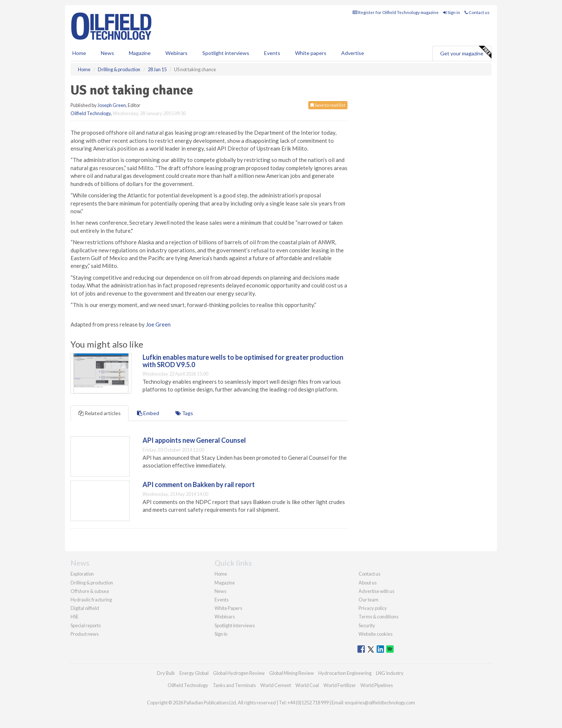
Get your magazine (466, 52)
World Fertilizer (340, 685)
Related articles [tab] (100, 413)
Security (367, 625)
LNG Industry (390, 673)
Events (272, 53)
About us (368, 583)
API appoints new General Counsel (194, 440)
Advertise (353, 53)
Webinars (177, 53)
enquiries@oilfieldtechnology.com (380, 703)
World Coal (307, 685)
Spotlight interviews (226, 53)
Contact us (477, 12)
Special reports (86, 625)
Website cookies (376, 634)
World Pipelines (377, 685)
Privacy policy (373, 608)
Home (79, 53)
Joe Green (158, 324)
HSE (75, 617)
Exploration (82, 574)
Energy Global (194, 673)
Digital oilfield (85, 608)
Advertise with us (376, 591)
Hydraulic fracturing (91, 600)
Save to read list (328, 105)
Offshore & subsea (90, 591)
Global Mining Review (292, 673)
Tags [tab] (184, 413)
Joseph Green (112, 105)
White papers (311, 53)
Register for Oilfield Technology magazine (396, 12)
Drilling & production (92, 583)
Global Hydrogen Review (239, 673)
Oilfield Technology (91, 113)
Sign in (452, 12)
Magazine (140, 53)
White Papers (228, 608)
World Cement (276, 685)
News (220, 591)
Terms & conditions (378, 617)
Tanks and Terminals (234, 685)
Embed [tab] (148, 413)
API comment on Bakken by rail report (199, 484)
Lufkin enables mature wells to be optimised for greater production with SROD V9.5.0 (243, 361)
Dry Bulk (166, 673)
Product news (85, 634)
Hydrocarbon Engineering (345, 673)
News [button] (107, 53)
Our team (369, 600)
